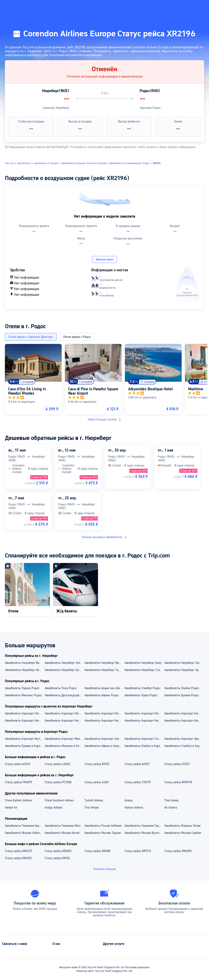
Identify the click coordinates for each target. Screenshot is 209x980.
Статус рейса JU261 (97, 782)
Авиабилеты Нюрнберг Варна (24, 663)
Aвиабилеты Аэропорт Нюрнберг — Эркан (25, 721)
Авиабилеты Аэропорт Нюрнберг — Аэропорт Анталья (64, 713)
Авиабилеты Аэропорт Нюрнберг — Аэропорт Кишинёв (184, 713)
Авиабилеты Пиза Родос (61, 688)
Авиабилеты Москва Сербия (183, 833)
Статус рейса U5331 (177, 764)
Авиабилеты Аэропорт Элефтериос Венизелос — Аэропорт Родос (104, 739)
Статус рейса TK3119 (138, 782)
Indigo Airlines (54, 808)
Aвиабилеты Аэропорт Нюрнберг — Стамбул (64, 721)
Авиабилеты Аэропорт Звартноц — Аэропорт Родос (184, 739)
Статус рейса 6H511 (137, 764)
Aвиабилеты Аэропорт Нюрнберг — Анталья (104, 721)
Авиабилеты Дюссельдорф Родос (64, 695)
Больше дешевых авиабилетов (104, 537)
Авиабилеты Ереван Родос (182, 695)
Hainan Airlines (134, 808)
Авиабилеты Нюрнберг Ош (182, 663)
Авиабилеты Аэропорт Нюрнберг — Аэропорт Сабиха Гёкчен (104, 713)
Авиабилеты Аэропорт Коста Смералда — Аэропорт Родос (25, 739)
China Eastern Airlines (18, 800)
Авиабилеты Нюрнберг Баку (143, 663)
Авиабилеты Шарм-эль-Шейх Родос (104, 688)
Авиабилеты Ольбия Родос (182, 688)
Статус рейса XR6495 (178, 851)
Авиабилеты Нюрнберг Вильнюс (104, 663)
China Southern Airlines (59, 800)
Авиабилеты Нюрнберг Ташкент (104, 670)
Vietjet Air (11, 808)
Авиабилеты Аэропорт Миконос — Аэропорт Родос (64, 739)
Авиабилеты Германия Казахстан (25, 826)
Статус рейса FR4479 (18, 782)
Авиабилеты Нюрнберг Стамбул (144, 670)
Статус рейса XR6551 (18, 858)
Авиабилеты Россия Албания (103, 826)
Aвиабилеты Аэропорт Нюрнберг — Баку (184, 721)
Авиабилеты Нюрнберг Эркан (184, 670)
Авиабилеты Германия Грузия (144, 826)
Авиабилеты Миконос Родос (23, 695)
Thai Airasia (171, 800)
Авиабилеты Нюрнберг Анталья (64, 663)
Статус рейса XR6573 (18, 851)
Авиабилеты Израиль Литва (182, 826)
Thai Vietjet (92, 808)
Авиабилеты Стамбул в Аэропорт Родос (184, 746)
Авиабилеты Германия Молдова (64, 826)
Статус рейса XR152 (57, 858)
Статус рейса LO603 (57, 764)
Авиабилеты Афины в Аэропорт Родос (104, 746)
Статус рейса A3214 (17, 764)
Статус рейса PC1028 (58, 782)
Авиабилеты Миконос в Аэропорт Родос (64, 746)
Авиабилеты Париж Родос (22, 688)
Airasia (128, 800)
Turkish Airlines (94, 800)
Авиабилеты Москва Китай (62, 833)
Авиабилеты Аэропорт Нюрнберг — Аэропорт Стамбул (144, 713)
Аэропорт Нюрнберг (56, 108)
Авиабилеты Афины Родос (102, 695)
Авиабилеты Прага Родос (141, 695)
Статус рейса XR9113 (138, 851)
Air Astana (171, 808)
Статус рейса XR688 (97, 851)
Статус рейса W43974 (178, 782)
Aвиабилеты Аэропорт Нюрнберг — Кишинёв (144, 721)
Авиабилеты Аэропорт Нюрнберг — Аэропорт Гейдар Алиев (25, 713)
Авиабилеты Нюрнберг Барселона (64, 670)
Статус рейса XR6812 (58, 851)
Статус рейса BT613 (97, 764)
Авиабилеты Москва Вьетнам (143, 833)
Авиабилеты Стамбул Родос (143, 688)
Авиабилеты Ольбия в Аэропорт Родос (144, 746)
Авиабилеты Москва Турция (103, 833)
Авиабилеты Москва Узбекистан (25, 833)
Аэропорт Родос (150, 108)
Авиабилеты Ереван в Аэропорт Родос (25, 746)
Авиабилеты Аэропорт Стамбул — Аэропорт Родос (144, 739)
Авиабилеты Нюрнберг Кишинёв (25, 670)
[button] (166, 7)
